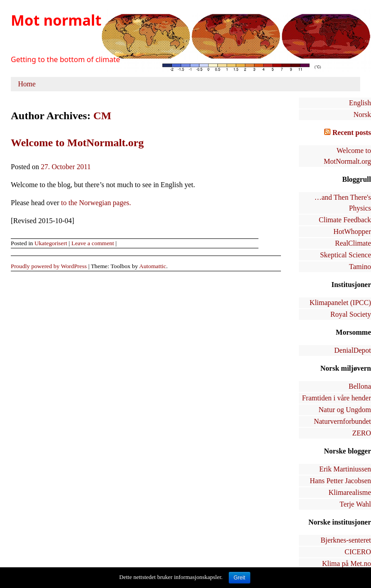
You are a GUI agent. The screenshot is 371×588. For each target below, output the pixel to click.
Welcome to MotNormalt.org (77, 143)
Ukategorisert (51, 243)
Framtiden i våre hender (337, 398)
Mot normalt (56, 20)
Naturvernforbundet (342, 421)
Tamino (360, 267)
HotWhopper (352, 231)
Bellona (360, 386)
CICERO (358, 552)
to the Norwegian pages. (96, 203)
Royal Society (351, 314)
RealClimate (353, 243)
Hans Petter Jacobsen (340, 481)
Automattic (153, 266)
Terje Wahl (355, 504)
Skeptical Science (346, 255)
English (360, 103)
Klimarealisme (350, 492)
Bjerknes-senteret (346, 540)
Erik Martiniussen (345, 469)
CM (102, 116)
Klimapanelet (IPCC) (340, 303)
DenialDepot (353, 350)
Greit (240, 578)
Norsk (362, 114)
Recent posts (352, 132)
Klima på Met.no (346, 563)
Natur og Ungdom (345, 410)
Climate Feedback (345, 220)
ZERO (362, 433)
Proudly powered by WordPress (49, 266)
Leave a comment (93, 243)
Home (27, 84)
